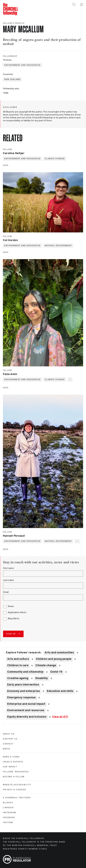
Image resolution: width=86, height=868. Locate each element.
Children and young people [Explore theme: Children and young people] (54, 659)
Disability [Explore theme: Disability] (42, 678)
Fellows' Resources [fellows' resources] (16, 772)
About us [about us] (9, 734)
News (11, 606)
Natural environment (58, 246)
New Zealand (12, 79)
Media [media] (7, 749)
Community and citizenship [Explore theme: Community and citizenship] (25, 672)
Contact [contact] (8, 744)
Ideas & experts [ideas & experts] (13, 762)
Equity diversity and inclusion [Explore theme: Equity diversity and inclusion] (27, 717)
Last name (9, 580)
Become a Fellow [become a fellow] (14, 777)
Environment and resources (22, 65)
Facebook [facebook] (9, 818)
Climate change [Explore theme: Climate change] (46, 665)
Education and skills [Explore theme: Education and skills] (60, 691)
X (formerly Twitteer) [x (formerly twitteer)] (17, 798)
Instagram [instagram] (10, 813)
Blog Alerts (14, 619)
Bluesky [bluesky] (8, 803)
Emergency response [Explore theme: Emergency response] (21, 698)
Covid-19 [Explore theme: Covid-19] (56, 672)
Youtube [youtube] (8, 822)
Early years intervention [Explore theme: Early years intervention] (23, 685)
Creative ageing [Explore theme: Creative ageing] (18, 678)
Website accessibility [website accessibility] (17, 785)
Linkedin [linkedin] (8, 808)
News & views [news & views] (11, 757)
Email (6, 592)
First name (9, 568)
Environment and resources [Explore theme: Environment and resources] (26, 710)
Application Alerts (17, 612)
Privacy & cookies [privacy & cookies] (15, 790)
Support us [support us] (10, 739)
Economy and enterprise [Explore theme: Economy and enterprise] (24, 691)
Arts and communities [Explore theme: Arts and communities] (59, 653)
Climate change (55, 159)
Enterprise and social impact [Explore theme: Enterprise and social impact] (26, 704)
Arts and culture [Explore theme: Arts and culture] (18, 659)
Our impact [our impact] (10, 767)
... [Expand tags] (70, 380)
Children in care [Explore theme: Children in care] (18, 665)
